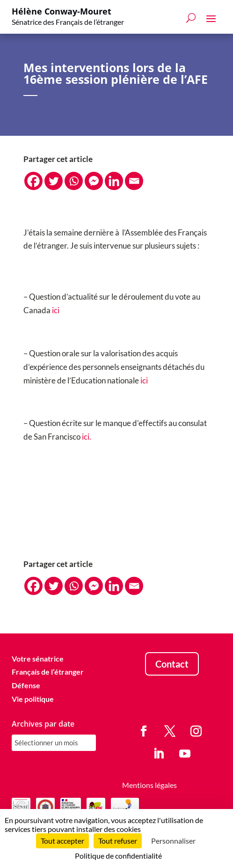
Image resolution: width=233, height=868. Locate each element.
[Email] (134, 181)
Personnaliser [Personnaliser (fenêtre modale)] (173, 841)
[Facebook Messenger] (94, 181)
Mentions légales (149, 785)
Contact (172, 664)
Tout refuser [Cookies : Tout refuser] (118, 841)
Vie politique (33, 699)
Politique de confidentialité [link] (118, 856)
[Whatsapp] (74, 181)
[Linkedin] (114, 181)
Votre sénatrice (38, 658)
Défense (26, 685)
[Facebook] (33, 181)
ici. (87, 437)
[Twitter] (54, 181)
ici (56, 310)
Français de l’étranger (48, 672)
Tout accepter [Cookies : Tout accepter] (62, 841)
